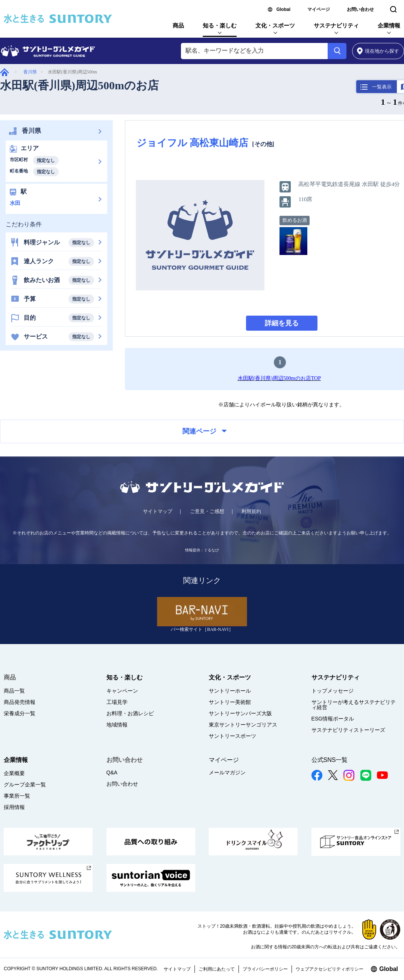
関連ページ (205, 431)
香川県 (30, 72)
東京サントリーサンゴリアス (243, 725)
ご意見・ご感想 (207, 511)
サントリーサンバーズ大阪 (240, 713)
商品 (178, 25)
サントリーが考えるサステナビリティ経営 (354, 705)
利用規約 (251, 511)
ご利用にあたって (217, 969)
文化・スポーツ (275, 25)
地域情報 (117, 725)
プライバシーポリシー (265, 969)
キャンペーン (122, 691)
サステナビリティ (336, 25)
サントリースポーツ (232, 736)
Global (283, 9)
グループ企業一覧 (25, 785)
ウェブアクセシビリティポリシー (330, 969)
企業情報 (389, 25)
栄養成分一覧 (20, 713)
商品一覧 (14, 691)
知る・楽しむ (220, 25)
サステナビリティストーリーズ (348, 730)
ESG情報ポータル (333, 719)
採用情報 (14, 807)
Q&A (112, 772)
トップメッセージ (333, 691)
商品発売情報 (20, 702)
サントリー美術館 (230, 702)
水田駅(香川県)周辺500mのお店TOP (279, 378)
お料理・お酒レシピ (130, 713)
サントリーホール (230, 691)
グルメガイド (5, 72)
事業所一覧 (17, 796)
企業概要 (14, 773)
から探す (378, 51)
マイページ (319, 9)
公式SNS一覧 (330, 760)
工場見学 (117, 702)
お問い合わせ (360, 9)
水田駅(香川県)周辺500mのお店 (79, 85)
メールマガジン (227, 772)
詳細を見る (282, 323)
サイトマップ (158, 511)
